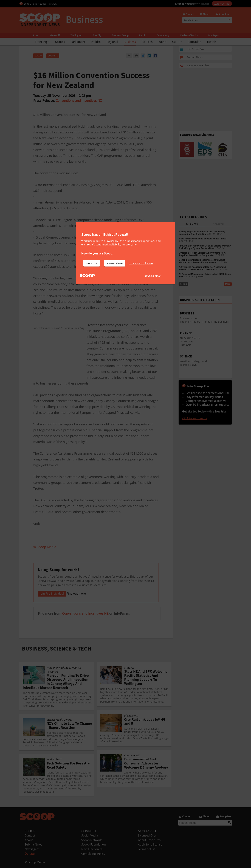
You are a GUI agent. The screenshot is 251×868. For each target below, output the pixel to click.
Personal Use (115, 263)
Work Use (92, 263)
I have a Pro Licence (141, 263)
